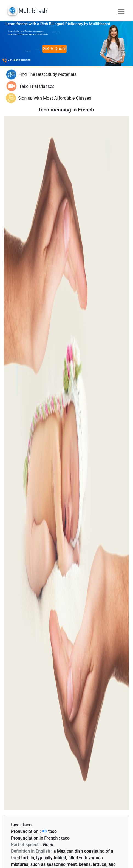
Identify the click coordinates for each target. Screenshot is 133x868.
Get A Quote (55, 49)
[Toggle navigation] (121, 12)
